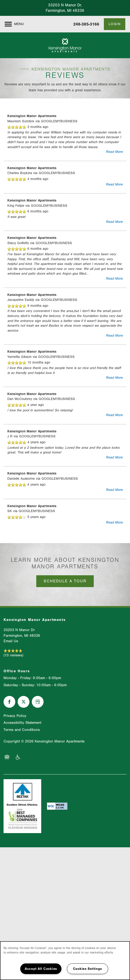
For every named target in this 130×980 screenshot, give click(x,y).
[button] (115, 24)
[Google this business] (38, 702)
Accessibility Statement (22, 723)
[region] (65, 961)
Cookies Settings (87, 969)
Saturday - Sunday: (19, 685)
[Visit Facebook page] (9, 702)
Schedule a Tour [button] (65, 581)
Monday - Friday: (18, 678)
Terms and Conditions (22, 730)
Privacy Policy (15, 716)
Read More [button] (114, 152)
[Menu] (14, 24)
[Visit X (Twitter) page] (24, 702)
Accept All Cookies (41, 969)
